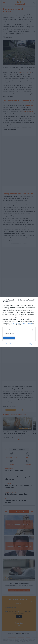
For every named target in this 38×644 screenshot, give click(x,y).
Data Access (19, 344)
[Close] (35, 300)
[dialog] (19, 322)
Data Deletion (10, 344)
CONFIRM (9, 338)
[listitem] (19, 330)
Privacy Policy (28, 344)
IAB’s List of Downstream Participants (22, 323)
